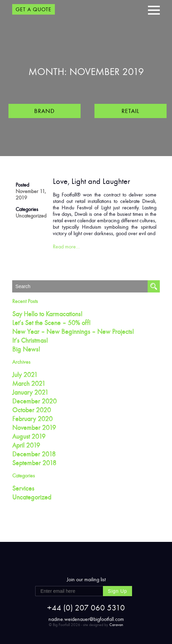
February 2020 (32, 419)
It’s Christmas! (30, 340)
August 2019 (29, 436)
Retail (130, 111)
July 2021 (25, 375)
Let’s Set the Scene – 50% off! (51, 323)
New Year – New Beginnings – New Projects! (73, 332)
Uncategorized (31, 216)
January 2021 (30, 392)
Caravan (116, 625)
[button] (154, 9)
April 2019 (26, 445)
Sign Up (118, 591)
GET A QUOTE (34, 9)
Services (23, 488)
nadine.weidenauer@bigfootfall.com (86, 619)
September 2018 (34, 463)
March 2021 (29, 383)
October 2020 (31, 410)
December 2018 (34, 454)
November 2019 (34, 428)
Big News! (26, 349)
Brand (44, 111)
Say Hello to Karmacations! (47, 314)
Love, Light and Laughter (91, 181)
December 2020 (34, 401)
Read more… (66, 247)
